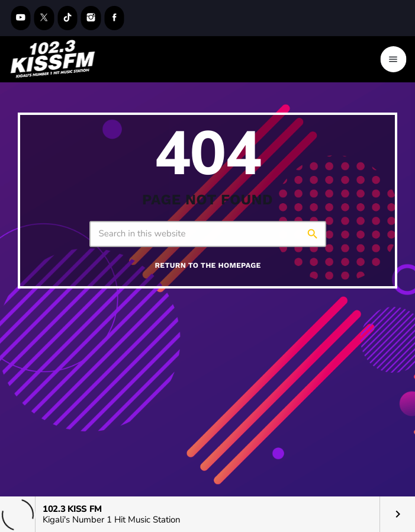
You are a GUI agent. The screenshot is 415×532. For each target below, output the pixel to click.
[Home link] (53, 59)
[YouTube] (21, 18)
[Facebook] (114, 18)
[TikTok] (67, 18)
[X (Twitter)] (44, 18)
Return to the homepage (207, 266)
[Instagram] (91, 18)
